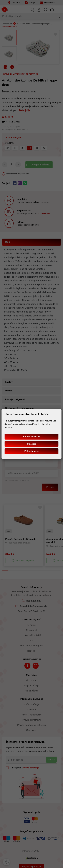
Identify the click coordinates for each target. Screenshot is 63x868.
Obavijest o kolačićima (27, 424)
